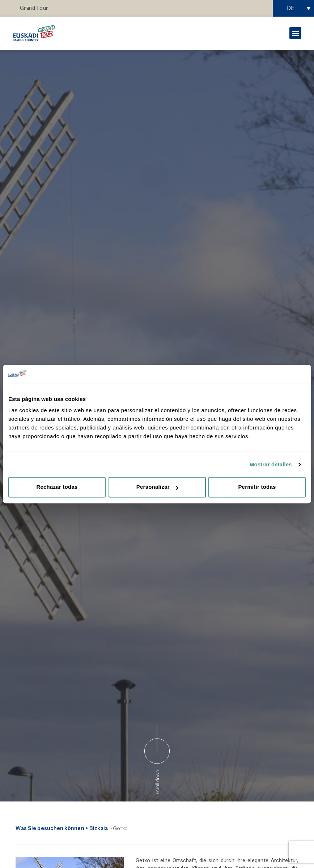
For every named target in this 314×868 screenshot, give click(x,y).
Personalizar (157, 487)
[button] (295, 33)
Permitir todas (257, 487)
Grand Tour (34, 8)
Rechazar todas (57, 487)
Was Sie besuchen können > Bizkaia (62, 828)
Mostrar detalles (271, 464)
